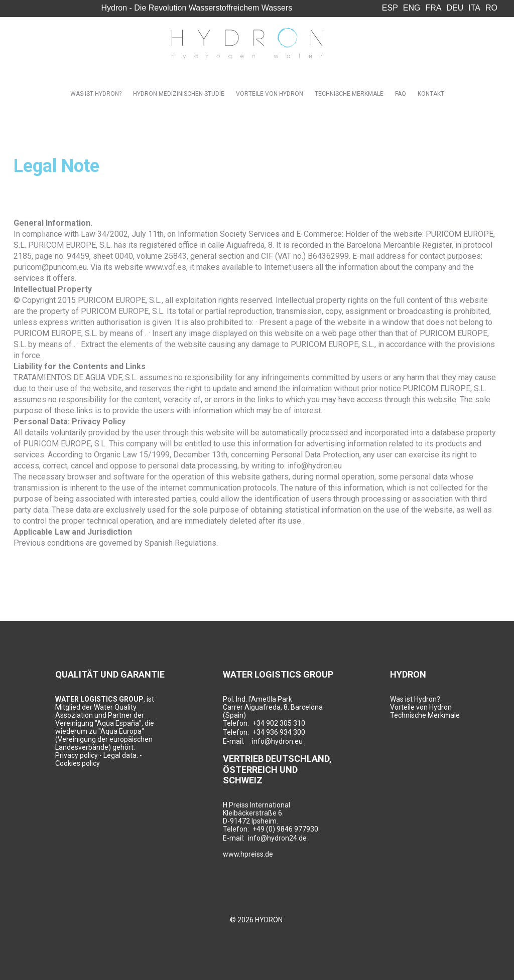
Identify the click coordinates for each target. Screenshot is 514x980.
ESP (390, 8)
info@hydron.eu (277, 741)
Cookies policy (78, 763)
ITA (474, 8)
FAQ (401, 94)
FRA (434, 8)
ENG (412, 8)
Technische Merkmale (349, 94)
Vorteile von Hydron (270, 94)
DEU (455, 8)
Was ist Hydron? (96, 94)
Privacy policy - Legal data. (97, 755)
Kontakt (431, 94)
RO (491, 8)
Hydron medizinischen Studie (179, 94)
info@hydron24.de (277, 838)
